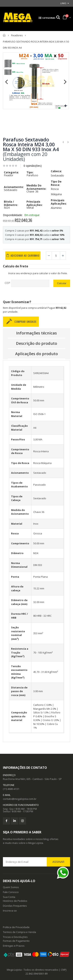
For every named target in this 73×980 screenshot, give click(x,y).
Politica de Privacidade (16, 927)
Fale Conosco (11, 892)
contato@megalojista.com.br (20, 799)
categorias (47, 20)
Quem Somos (11, 887)
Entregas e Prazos (14, 946)
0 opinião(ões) (33, 166)
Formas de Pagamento (16, 941)
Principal (4, 35)
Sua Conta (9, 897)
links (63, 3)
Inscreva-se (10, 911)
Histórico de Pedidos (15, 901)
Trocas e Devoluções (15, 937)
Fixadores (17, 35)
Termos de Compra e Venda (19, 932)
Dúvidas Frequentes (15, 906)
